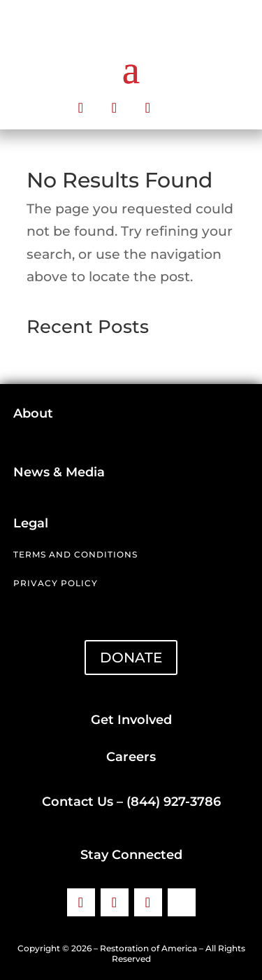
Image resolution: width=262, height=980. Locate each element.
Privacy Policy (56, 583)
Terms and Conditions (75, 554)
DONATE (131, 658)
